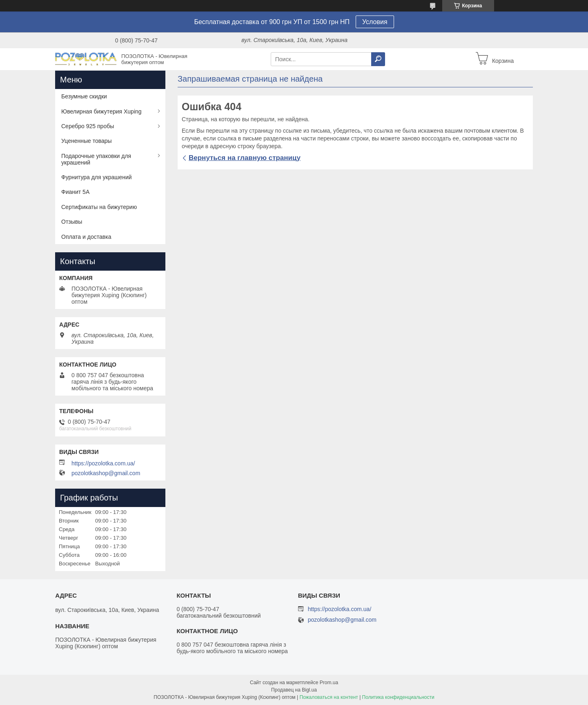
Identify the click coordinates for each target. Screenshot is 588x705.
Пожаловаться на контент (329, 697)
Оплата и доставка (86, 237)
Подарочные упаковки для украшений (96, 159)
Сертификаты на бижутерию (99, 207)
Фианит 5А (75, 192)
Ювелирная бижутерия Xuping (101, 111)
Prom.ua (329, 683)
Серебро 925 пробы (88, 126)
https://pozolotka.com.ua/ (103, 463)
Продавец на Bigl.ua (294, 690)
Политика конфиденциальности (398, 697)
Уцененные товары (87, 141)
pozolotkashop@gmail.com (106, 473)
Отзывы (72, 222)
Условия (375, 22)
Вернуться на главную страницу (245, 158)
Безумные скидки (84, 96)
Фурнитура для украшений (97, 177)
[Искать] (378, 59)
